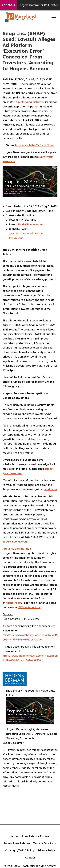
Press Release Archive (35, 836)
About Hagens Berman (17, 549)
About (15, 836)
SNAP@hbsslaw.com (30, 224)
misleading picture (30, 102)
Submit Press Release (17, 843)
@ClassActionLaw (29, 607)
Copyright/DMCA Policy (20, 850)
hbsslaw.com (14, 603)
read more (50, 489)
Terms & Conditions (45, 843)
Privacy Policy (46, 850)
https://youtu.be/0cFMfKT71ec (34, 145)
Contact (30, 858)
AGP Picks (8, 5)
